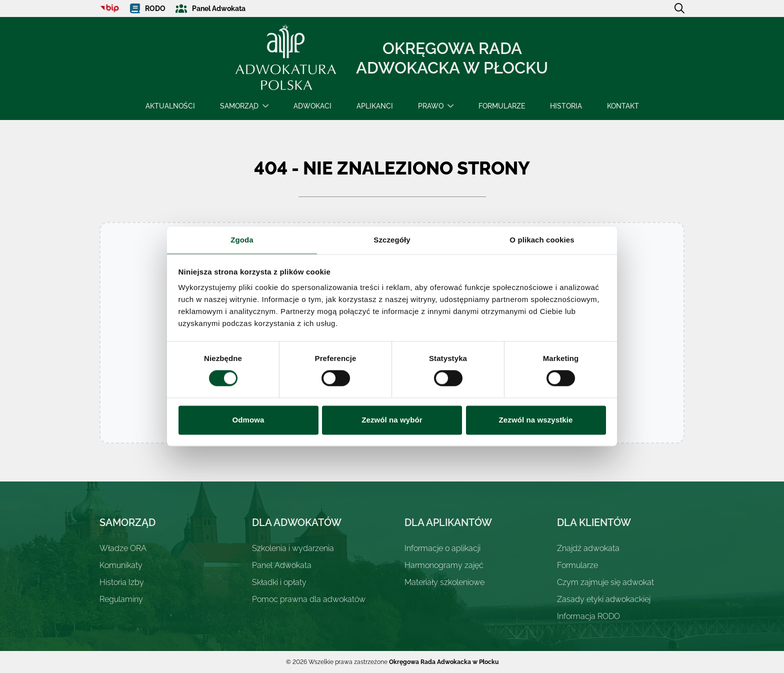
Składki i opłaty (279, 582)
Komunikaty (121, 565)
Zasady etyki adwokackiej (604, 599)
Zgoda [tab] (242, 240)
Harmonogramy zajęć (444, 565)
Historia (566, 106)
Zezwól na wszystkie (536, 420)
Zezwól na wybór (392, 420)
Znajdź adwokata (588, 548)
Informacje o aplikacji (442, 548)
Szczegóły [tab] (392, 240)
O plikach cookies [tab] (542, 240)
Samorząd (239, 106)
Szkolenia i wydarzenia (293, 548)
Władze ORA (123, 548)
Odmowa (248, 420)
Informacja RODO (588, 616)
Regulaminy (121, 599)
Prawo (431, 106)
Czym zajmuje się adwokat (605, 582)
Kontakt (623, 106)
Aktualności (170, 106)
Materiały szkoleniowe (444, 582)
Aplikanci (375, 106)
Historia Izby (122, 582)
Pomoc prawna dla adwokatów (309, 599)
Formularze (502, 106)
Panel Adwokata (282, 565)
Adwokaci (312, 106)
